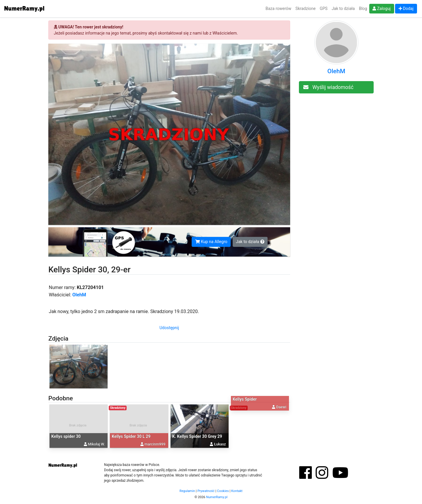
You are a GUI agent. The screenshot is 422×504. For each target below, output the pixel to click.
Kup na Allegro (211, 242)
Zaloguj (382, 8)
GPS (324, 8)
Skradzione (306, 8)
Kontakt (237, 491)
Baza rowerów (278, 8)
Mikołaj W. (96, 444)
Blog (363, 8)
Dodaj (406, 8)
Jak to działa (343, 8)
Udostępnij (169, 328)
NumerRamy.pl (217, 497)
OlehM (79, 295)
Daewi (281, 407)
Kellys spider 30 (66, 436)
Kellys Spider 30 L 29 (131, 436)
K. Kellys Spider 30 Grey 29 (197, 436)
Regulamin (187, 491)
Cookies (223, 491)
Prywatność (206, 491)
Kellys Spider (245, 399)
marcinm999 (155, 444)
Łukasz (220, 444)
